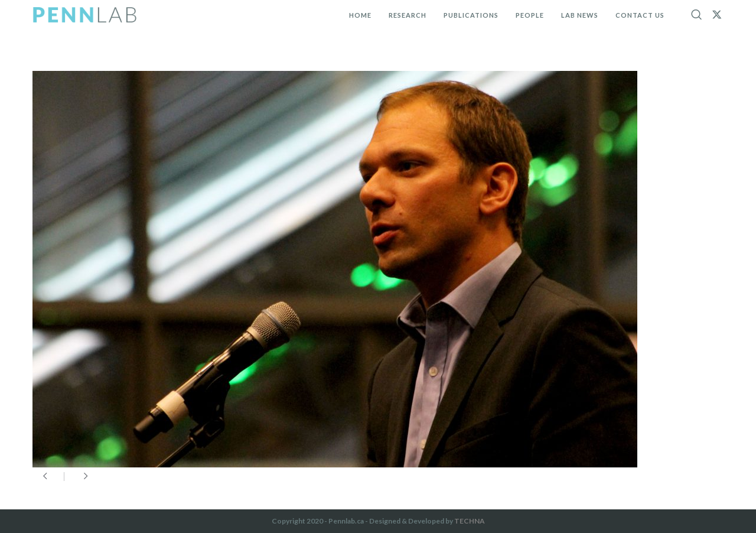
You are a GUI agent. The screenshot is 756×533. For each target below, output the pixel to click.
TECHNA (470, 521)
